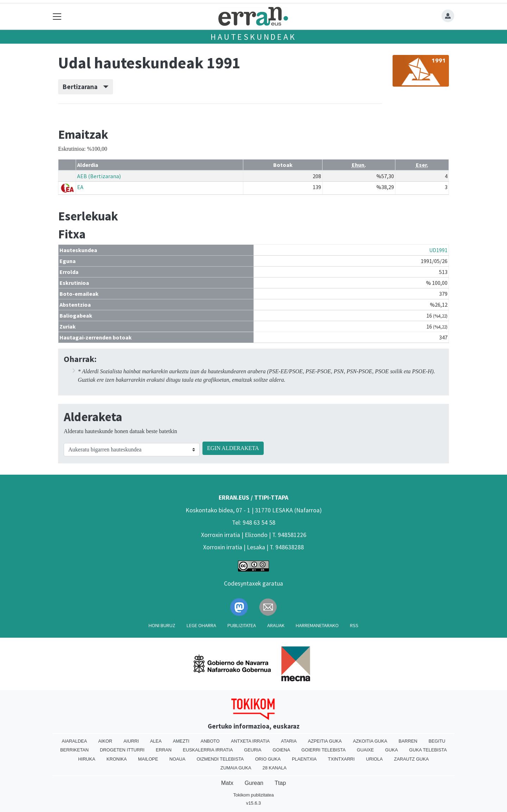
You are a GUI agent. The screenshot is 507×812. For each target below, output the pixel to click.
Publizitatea (242, 625)
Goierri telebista (323, 750)
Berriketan (74, 750)
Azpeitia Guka (325, 741)
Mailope (148, 759)
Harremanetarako (317, 625)
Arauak (276, 625)
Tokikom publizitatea (253, 795)
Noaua (177, 759)
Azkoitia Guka (370, 741)
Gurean (254, 783)
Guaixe (365, 750)
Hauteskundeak (253, 37)
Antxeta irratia (250, 741)
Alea (156, 741)
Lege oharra (201, 625)
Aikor (105, 741)
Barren (408, 741)
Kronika (117, 759)
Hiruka (87, 759)
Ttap (280, 783)
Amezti (181, 741)
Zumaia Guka (236, 768)
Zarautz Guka (411, 759)
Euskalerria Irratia (208, 750)
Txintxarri (341, 759)
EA (80, 187)
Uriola (374, 759)
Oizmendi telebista (220, 759)
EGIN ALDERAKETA (233, 448)
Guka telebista (428, 750)
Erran (164, 750)
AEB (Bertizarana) (99, 176)
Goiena (281, 750)
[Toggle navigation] (57, 16)
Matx (227, 783)
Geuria (253, 750)
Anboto (210, 741)
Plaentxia (304, 759)
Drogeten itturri (122, 750)
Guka (392, 750)
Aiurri (131, 741)
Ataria (289, 741)
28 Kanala (275, 768)
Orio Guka (268, 759)
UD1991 (438, 250)
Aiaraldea (74, 741)
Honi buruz (162, 625)
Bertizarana (86, 87)
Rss (354, 625)
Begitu (437, 741)
